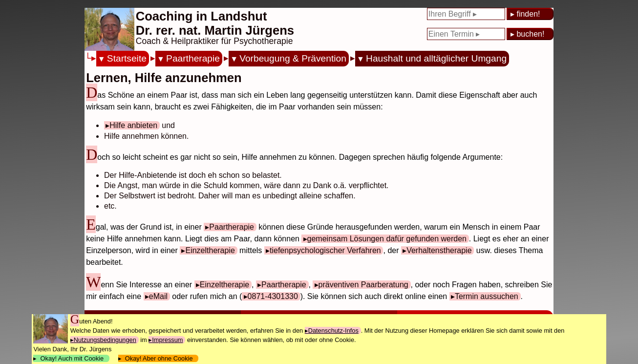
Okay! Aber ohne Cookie (159, 358)
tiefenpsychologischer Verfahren (325, 250)
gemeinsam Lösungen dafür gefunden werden (387, 239)
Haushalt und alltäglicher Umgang (436, 58)
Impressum (167, 340)
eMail (158, 296)
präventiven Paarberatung (363, 285)
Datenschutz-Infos (333, 331)
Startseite (127, 58)
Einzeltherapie (210, 250)
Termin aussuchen (487, 296)
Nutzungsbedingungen (105, 340)
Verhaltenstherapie (439, 250)
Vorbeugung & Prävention (293, 58)
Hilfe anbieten (133, 125)
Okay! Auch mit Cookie (72, 358)
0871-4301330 (273, 296)
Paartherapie (193, 58)
